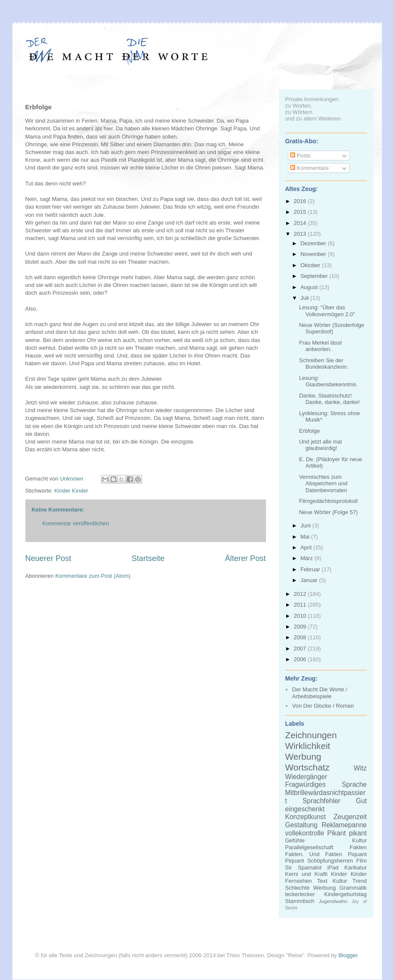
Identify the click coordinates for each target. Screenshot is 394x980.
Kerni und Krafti (307, 874)
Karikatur (355, 868)
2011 (301, 605)
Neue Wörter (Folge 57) (328, 512)
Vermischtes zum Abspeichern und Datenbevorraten (323, 484)
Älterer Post (245, 558)
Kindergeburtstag (345, 894)
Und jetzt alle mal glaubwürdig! (321, 445)
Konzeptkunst (306, 817)
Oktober (311, 265)
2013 (301, 234)
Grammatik (353, 888)
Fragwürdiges (305, 784)
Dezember (314, 243)
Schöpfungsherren (330, 861)
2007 (301, 649)
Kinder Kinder (71, 491)
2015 (301, 212)
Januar (310, 580)
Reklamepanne (344, 825)
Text (322, 881)
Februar (311, 569)
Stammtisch (300, 901)
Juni (306, 525)
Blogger (348, 955)
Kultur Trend (350, 881)
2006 (301, 659)
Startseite (148, 558)
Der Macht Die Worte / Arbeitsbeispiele (320, 693)
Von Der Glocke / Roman (323, 706)
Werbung (303, 757)
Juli (305, 298)
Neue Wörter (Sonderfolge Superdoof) (332, 328)
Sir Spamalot (304, 868)
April (307, 547)
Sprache (354, 784)
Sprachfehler (321, 801)
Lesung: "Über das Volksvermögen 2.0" (327, 311)
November (314, 254)
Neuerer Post (48, 558)
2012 (301, 594)
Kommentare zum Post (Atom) (93, 576)
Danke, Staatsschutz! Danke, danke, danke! (329, 399)
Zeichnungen (311, 735)
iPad (333, 868)
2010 (301, 616)
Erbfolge (309, 431)
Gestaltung (301, 825)
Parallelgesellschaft (309, 847)
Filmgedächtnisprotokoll (328, 501)
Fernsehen (299, 881)
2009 (301, 627)
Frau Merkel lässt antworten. (321, 346)
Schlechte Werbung (311, 888)
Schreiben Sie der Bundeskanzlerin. (324, 364)
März (307, 558)
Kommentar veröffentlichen (76, 523)
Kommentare (309, 168)
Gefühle (295, 840)
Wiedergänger (306, 777)
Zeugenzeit (350, 817)
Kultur (360, 840)
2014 (301, 223)
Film (362, 861)
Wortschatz (308, 767)
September (315, 276)
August (310, 287)
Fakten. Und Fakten (314, 854)
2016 (301, 201)
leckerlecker (300, 894)
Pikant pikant (347, 833)
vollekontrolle (305, 833)
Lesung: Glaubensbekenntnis (328, 381)
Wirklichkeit (308, 746)
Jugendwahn (333, 901)
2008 (301, 637)
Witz (360, 768)
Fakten (358, 847)
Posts (300, 156)
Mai (306, 537)
